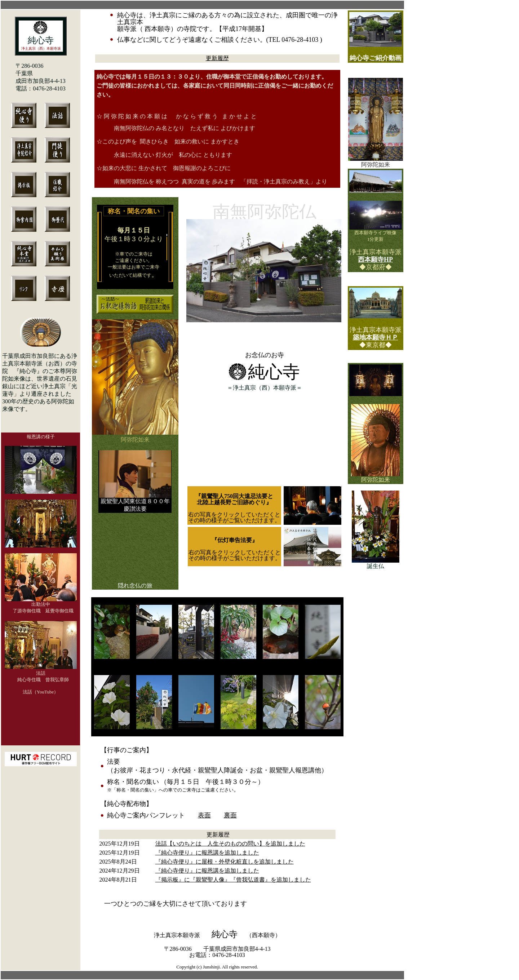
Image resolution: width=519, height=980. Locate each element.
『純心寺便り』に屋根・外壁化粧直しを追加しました (225, 862)
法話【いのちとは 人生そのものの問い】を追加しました (230, 844)
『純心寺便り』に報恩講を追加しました (207, 853)
